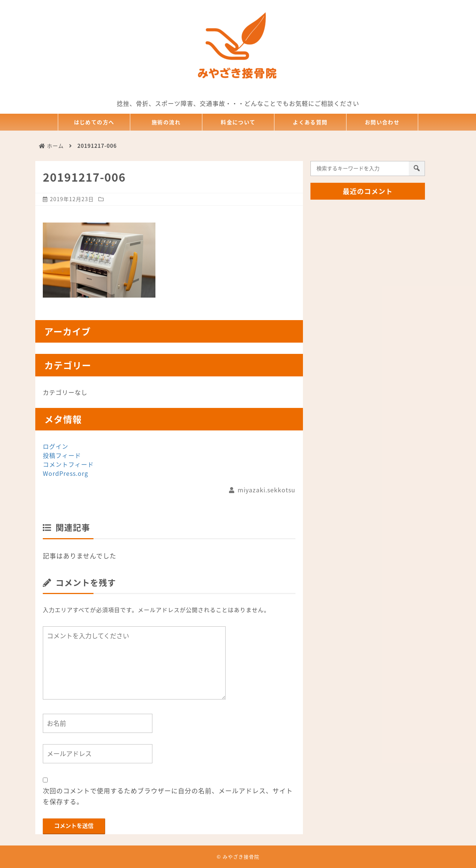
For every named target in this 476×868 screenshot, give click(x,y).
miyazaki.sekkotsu (267, 490)
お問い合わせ (382, 122)
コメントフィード (68, 464)
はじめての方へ (94, 122)
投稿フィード (62, 455)
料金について (238, 122)
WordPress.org (66, 473)
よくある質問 (310, 122)
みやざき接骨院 (241, 857)
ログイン (56, 446)
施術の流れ (166, 122)
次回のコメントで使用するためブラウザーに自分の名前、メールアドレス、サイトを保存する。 (168, 796)
